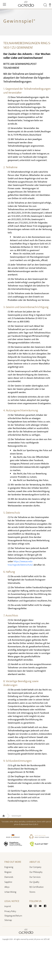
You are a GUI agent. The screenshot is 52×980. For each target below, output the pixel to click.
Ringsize (8, 872)
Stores (32, 892)
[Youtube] (41, 906)
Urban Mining (10, 892)
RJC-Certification (36, 887)
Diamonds (9, 877)
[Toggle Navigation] (4, 4)
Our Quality (34, 882)
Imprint (8, 906)
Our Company (35, 867)
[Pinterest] (32, 906)
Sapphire (8, 882)
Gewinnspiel (16, 816)
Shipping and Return (13, 916)
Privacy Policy (10, 911)
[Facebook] (45, 906)
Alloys (7, 887)
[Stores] (50, 5)
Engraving (9, 867)
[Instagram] (36, 906)
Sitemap (8, 920)
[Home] (26, 4)
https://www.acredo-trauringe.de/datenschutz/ (20, 563)
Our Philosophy (36, 872)
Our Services (35, 877)
